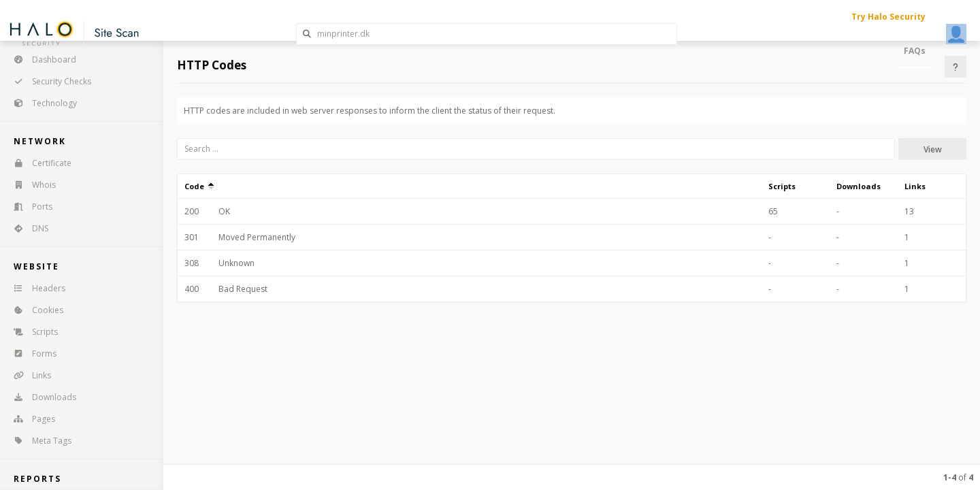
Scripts (31, 332)
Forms (31, 354)
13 (909, 211)
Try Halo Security (888, 17)
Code (199, 186)
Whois (30, 185)
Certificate (38, 163)
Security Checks (48, 81)
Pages (30, 419)
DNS (27, 228)
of (958, 477)
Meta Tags (38, 441)
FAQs (915, 51)
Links (28, 375)
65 (773, 211)
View (933, 149)
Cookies (34, 310)
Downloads (40, 397)
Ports (29, 207)
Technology (41, 103)
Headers (35, 288)
